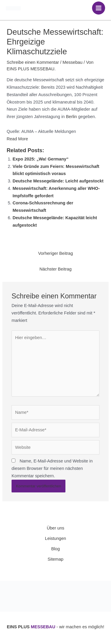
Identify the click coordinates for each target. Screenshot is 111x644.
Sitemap (55, 559)
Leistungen (55, 538)
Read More (17, 139)
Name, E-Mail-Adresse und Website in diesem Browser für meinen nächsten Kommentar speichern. (52, 468)
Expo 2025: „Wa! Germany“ (40, 159)
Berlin (71, 117)
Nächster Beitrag (55, 269)
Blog (55, 549)
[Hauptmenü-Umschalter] (99, 8)
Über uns (55, 528)
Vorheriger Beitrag (56, 253)
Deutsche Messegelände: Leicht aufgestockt (58, 181)
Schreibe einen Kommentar (33, 62)
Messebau (72, 62)
